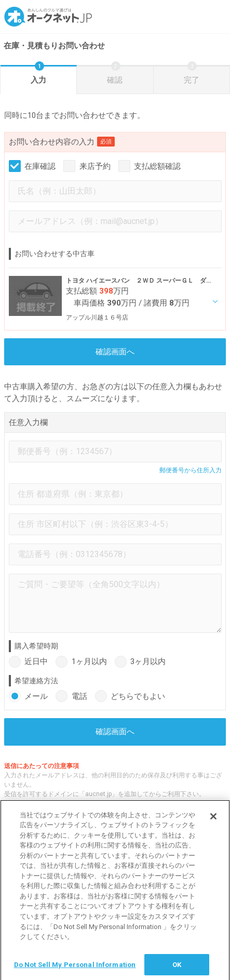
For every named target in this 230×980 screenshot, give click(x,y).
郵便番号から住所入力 (191, 470)
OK (177, 968)
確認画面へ (115, 352)
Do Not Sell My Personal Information (75, 968)
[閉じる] (213, 820)
